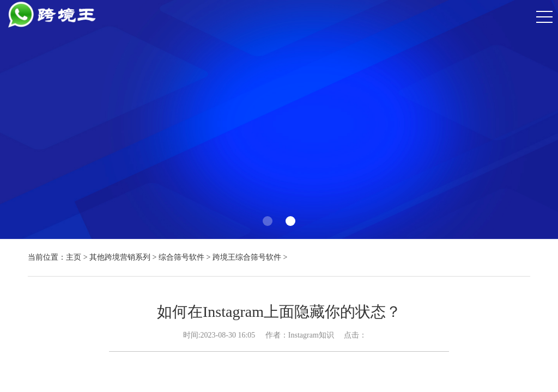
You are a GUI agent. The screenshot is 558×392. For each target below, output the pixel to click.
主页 (74, 257)
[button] (268, 221)
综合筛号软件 (181, 257)
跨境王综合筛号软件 (247, 257)
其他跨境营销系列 (120, 257)
